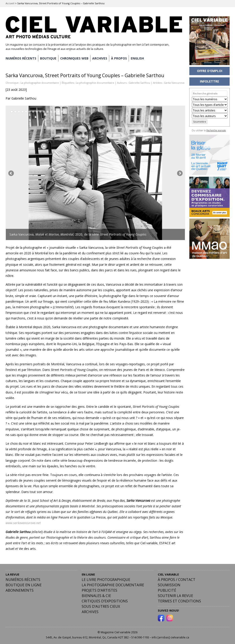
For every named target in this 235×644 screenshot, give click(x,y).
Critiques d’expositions (105, 601)
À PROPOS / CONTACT (177, 580)
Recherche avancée (216, 130)
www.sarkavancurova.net (23, 523)
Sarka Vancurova (174, 83)
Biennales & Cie (96, 596)
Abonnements (20, 590)
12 (51, 112)
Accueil (10, 3)
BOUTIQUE (48, 58)
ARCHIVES (100, 58)
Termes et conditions (179, 601)
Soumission (169, 585)
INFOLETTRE (209, 81)
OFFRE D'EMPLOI (210, 71)
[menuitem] (137, 58)
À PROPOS (119, 58)
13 (55, 112)
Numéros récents (23, 580)
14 (58, 112)
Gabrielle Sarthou (139, 83)
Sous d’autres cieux (101, 606)
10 (44, 112)
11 (48, 112)
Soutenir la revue (175, 596)
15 (62, 112)
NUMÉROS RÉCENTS (21, 58)
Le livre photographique (106, 580)
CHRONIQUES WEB (74, 58)
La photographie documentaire (40, 83)
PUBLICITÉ (167, 590)
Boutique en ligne (24, 585)
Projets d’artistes (99, 590)
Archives (90, 612)
